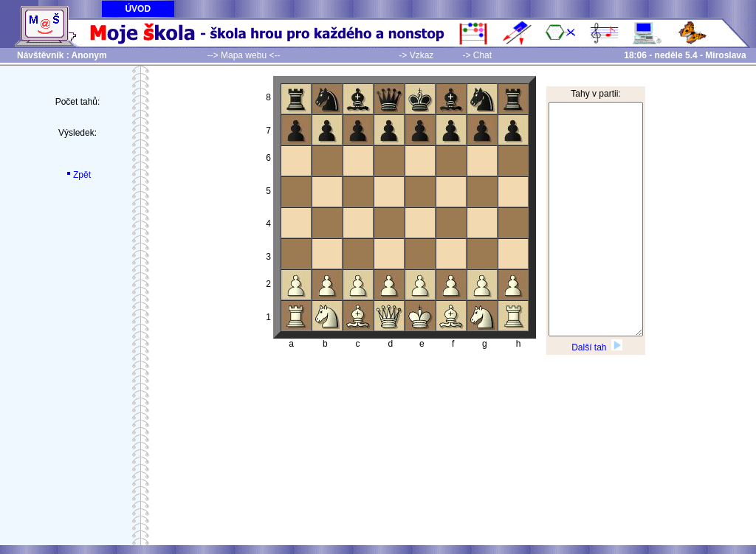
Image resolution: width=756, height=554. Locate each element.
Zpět (78, 175)
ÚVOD (138, 9)
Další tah (597, 347)
